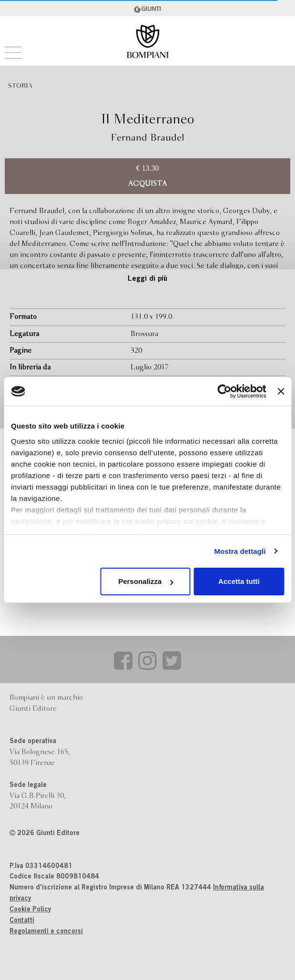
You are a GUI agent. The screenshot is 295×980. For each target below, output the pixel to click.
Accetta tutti (239, 581)
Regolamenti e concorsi (46, 932)
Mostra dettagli (240, 551)
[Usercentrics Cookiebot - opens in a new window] (225, 391)
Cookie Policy (30, 910)
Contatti (22, 921)
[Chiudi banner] (281, 391)
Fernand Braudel (147, 138)
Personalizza (146, 581)
